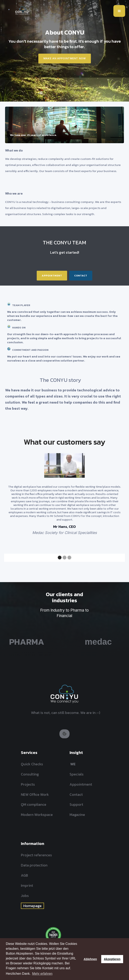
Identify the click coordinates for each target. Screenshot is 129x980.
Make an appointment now (65, 58)
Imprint (27, 885)
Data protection (34, 865)
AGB (24, 875)
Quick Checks (32, 764)
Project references (36, 855)
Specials (77, 774)
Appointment (52, 276)
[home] (21, 11)
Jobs (25, 896)
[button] (119, 11)
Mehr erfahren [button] (42, 974)
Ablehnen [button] (90, 959)
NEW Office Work (35, 794)
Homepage (32, 906)
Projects (28, 784)
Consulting (30, 774)
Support (76, 804)
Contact (81, 276)
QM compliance (34, 804)
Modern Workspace (37, 815)
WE (73, 764)
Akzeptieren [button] (112, 959)
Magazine (77, 815)
